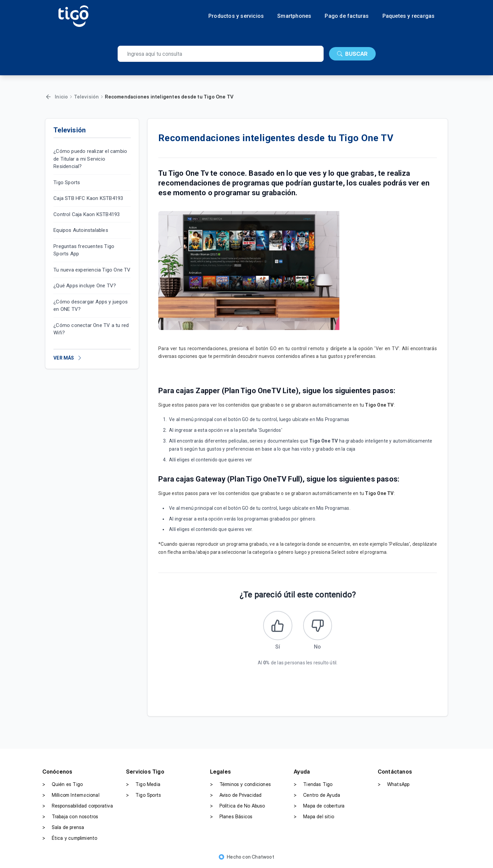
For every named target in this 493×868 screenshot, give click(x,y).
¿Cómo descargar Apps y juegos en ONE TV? (91, 306)
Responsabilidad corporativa (78, 807)
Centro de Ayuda (317, 796)
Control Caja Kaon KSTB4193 (87, 214)
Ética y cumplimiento (70, 839)
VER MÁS (68, 358)
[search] (221, 54)
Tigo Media (143, 785)
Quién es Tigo (63, 785)
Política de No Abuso (238, 807)
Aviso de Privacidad (236, 796)
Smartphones (294, 16)
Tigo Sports (67, 182)
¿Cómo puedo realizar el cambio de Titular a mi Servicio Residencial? (90, 159)
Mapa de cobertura (319, 807)
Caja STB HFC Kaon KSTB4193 (88, 198)
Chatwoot (263, 858)
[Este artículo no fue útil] (318, 626)
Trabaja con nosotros (70, 818)
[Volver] (48, 97)
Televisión (86, 97)
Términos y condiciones (240, 785)
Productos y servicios (236, 16)
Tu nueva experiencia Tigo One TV (92, 270)
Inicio (61, 97)
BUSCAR (352, 54)
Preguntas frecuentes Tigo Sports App (84, 250)
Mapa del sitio (314, 818)
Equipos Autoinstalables (81, 230)
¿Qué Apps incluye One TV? (85, 286)
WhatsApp (394, 785)
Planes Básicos (231, 818)
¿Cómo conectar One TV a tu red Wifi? (91, 329)
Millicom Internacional (71, 796)
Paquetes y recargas (409, 16)
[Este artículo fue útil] (277, 626)
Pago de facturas (347, 16)
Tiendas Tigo (313, 785)
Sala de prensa (63, 828)
